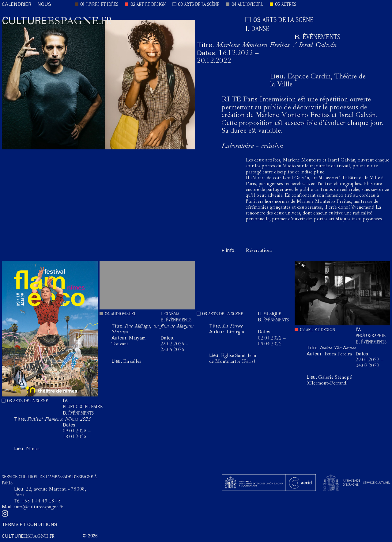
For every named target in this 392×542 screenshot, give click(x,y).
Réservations (259, 251)
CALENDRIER (17, 5)
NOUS (44, 5)
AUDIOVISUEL (250, 5)
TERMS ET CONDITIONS (30, 525)
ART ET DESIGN (151, 5)
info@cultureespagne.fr (38, 507)
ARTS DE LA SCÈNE (202, 5)
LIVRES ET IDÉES (102, 5)
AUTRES (289, 5)
